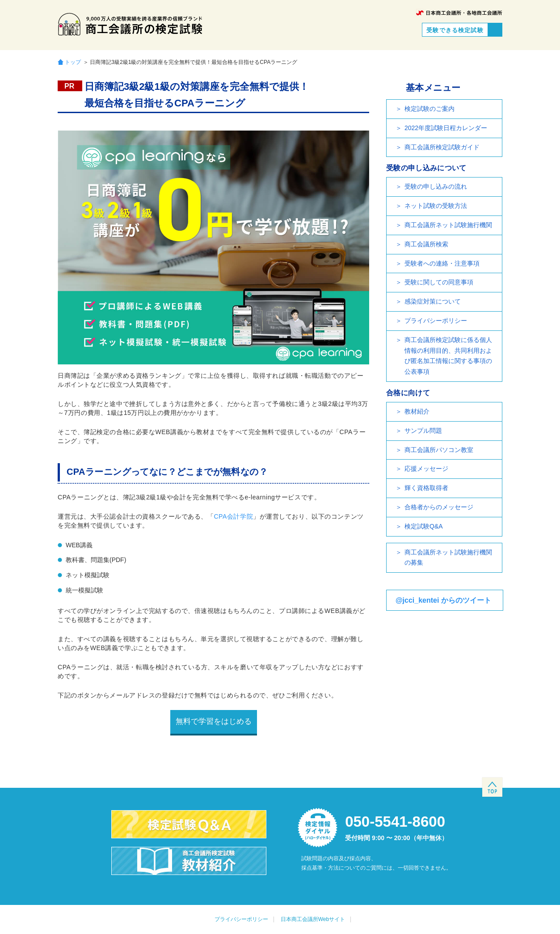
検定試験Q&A (424, 526)
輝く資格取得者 (426, 488)
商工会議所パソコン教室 (439, 450)
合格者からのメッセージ (439, 507)
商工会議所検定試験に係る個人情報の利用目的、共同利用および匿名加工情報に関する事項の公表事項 (448, 356)
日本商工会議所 (459, 13)
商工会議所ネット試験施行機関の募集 (448, 558)
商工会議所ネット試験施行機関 (448, 225)
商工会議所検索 (426, 244)
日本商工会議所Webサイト (313, 919)
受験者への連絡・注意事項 (442, 263)
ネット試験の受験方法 (436, 206)
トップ (73, 62)
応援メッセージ (426, 469)
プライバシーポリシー (436, 321)
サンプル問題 (423, 431)
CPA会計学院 (233, 516)
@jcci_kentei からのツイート (443, 600)
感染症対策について (433, 301)
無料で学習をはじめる (214, 721)
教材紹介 (417, 411)
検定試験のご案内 (429, 109)
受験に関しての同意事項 (439, 282)
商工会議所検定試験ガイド (442, 147)
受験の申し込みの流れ (436, 186)
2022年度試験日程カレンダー (446, 128)
